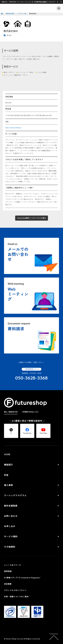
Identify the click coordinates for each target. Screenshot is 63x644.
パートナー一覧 (22, 14)
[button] (58, 2)
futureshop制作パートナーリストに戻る (32, 218)
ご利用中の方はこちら (30, 412)
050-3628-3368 (31, 378)
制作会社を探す (10, 14)
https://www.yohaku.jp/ (13, 128)
